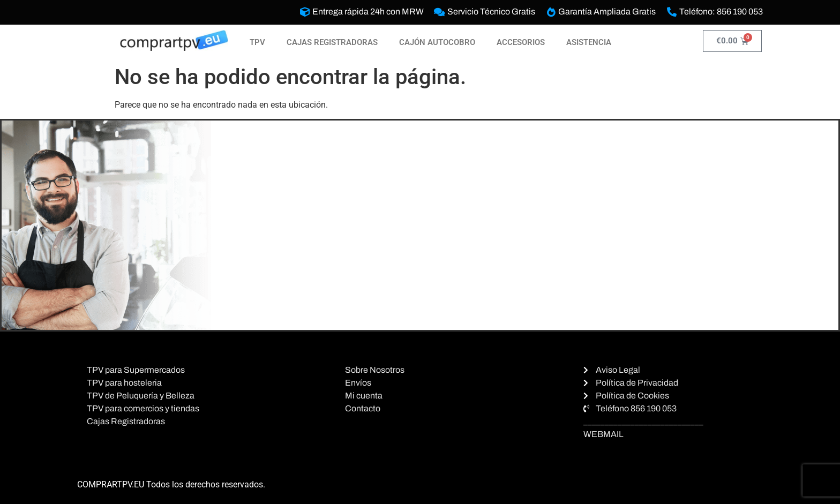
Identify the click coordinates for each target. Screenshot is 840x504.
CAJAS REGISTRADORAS (332, 42)
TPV (257, 42)
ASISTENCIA (589, 42)
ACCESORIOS (521, 42)
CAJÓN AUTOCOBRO (437, 42)
